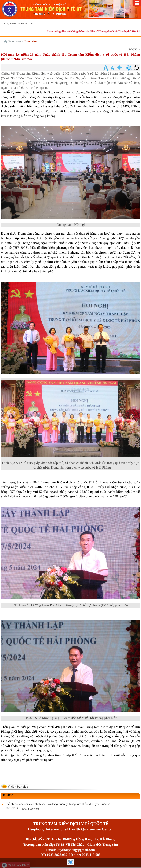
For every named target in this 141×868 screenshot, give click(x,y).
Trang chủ (14, 42)
